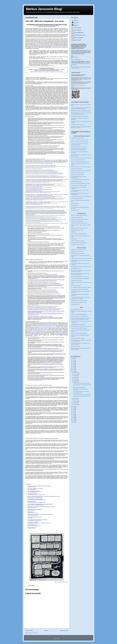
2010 (73, 416)
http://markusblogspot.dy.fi (76, 59)
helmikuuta (75, 403)
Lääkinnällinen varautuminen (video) (78, 138)
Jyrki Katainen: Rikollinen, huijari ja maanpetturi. (80, 116)
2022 (73, 363)
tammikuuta (76, 404)
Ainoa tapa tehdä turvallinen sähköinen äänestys (80, 289)
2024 (73, 360)
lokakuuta (75, 376)
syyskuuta (75, 377)
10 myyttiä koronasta (75, 203)
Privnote (84, 82)
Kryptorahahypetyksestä (78, 393)
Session (73, 87)
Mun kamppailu (77, 28)
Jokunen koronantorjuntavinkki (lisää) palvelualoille (80, 162)
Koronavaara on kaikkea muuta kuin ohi (78, 160)
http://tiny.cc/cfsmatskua (32, 528)
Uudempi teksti (29, 630)
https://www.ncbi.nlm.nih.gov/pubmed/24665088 (32, 222)
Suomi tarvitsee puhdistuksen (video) (78, 338)
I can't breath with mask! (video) (77, 169)
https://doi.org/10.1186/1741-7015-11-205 (50, 217)
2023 (73, 362)
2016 (73, 406)
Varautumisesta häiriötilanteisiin (77, 217)
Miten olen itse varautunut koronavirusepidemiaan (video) (81, 158)
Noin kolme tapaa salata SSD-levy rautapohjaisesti (80, 278)
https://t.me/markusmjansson (80, 85)
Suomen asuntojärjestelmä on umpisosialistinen (80, 316)
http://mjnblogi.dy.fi (75, 57)
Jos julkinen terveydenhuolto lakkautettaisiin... (79, 314)
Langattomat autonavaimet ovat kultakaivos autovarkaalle (81, 258)
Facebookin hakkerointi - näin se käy (78, 125)
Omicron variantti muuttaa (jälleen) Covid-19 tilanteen (81, 183)
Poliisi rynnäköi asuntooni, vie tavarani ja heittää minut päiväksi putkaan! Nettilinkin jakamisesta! (81, 108)
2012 (73, 413)
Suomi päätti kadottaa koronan (77, 181)
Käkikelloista (73, 232)
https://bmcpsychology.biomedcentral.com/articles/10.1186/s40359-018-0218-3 (43, 327)
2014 (73, 410)
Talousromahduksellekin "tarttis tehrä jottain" (79, 147)
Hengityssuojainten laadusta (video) (78, 175)
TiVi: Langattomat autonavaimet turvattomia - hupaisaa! (81, 287)
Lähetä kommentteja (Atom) (32, 633)
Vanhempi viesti (64, 630)
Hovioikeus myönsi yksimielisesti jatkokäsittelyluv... (82, 395)
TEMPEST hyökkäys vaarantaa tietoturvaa (79, 250)
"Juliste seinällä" (74, 239)
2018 (73, 370)
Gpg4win (88, 79)
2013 (73, 411)
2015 (73, 408)
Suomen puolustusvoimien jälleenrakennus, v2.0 (80, 223)
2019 (73, 368)
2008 (73, 419)
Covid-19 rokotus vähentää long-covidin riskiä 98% (80, 180)
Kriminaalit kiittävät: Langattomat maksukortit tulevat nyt (81, 267)
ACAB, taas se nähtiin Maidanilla (79, 387)
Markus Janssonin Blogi (44, 9)
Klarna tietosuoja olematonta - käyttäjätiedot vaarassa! (81, 111)
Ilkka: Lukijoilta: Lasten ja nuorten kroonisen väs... (82, 396)
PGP (83, 79)
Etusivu (46, 630)
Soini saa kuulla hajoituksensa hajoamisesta (81, 391)
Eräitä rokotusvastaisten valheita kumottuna (79, 185)
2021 (73, 365)
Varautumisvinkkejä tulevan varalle (77, 230)
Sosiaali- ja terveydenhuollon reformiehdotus (79, 328)
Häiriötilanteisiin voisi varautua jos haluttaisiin (79, 228)
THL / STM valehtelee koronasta (77, 198)
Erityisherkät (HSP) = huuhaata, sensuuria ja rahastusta (81, 326)
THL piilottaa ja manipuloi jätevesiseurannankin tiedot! (81, 196)
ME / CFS (76, 23)
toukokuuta (76, 398)
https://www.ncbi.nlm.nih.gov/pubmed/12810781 (52, 220)
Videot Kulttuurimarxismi (80, 35)
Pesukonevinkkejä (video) (76, 346)
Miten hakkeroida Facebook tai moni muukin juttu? (80, 277)
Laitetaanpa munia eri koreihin (77, 280)
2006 (73, 422)
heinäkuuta (76, 380)
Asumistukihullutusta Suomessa (77, 309)
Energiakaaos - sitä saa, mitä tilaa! (77, 245)
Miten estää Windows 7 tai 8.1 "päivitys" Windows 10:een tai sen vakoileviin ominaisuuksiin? (81, 113)
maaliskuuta (76, 401)
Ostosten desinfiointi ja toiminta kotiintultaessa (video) (81, 167)
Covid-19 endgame (75, 205)
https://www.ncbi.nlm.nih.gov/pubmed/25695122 (47, 208)
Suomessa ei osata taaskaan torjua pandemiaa (80, 140)
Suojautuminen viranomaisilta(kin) (77, 221)
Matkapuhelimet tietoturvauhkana (77, 252)
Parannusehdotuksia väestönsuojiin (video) (79, 234)
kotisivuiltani (79, 80)
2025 (73, 359)
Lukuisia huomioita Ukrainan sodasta (78, 241)
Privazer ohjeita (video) (75, 304)
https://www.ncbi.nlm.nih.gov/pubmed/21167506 (32, 219)
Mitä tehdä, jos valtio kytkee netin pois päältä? (79, 219)
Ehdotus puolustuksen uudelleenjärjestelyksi (79, 215)
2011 (73, 414)
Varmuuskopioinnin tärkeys (76, 268)
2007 (73, 421)
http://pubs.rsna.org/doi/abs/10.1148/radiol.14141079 (54, 218)
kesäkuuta (75, 382)
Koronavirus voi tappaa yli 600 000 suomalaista (80, 142)
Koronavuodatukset (75, 210)
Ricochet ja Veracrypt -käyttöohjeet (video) (79, 302)
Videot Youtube (77, 40)
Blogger (61, 639)
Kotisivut (76, 20)
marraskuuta (76, 374)
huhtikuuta (75, 400)
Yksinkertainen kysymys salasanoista (78, 254)
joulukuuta (75, 373)
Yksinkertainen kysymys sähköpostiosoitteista (79, 300)
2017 (73, 371)
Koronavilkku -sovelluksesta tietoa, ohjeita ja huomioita (81, 171)
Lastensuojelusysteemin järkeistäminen (78, 324)
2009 (73, 417)
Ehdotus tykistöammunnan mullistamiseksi (79, 243)
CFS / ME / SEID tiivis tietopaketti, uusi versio (81, 383)
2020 (73, 366)
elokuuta (75, 379)
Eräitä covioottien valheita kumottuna (78, 173)
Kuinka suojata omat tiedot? (76, 285)
